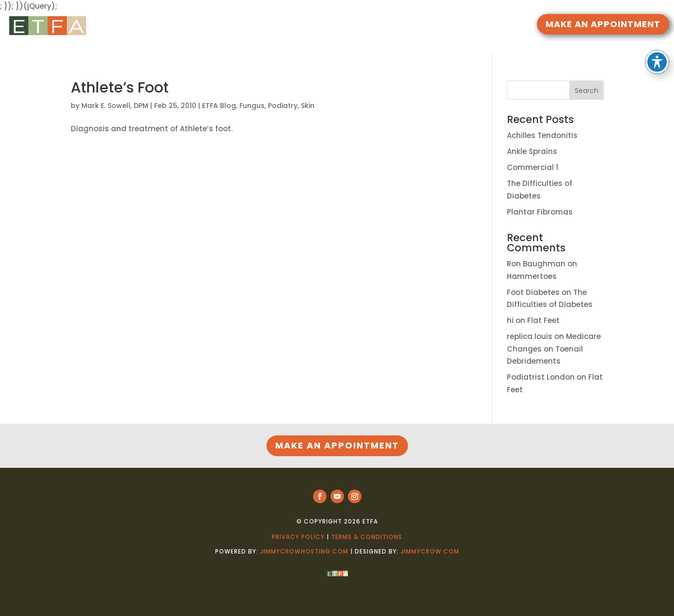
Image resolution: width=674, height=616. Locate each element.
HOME (253, 25)
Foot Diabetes (533, 292)
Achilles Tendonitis (542, 135)
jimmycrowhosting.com (304, 551)
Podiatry (283, 106)
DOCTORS (347, 25)
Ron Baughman (536, 264)
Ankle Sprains (532, 151)
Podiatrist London (541, 377)
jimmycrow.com (430, 551)
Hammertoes (532, 276)
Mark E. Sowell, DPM (115, 106)
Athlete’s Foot (120, 88)
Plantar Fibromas (540, 212)
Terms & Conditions (367, 537)
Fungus (252, 106)
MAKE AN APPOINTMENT (603, 24)
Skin (308, 106)
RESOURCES (292, 25)
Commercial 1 (533, 167)
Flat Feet (543, 320)
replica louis (530, 336)
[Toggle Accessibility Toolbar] (657, 42)
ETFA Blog (219, 106)
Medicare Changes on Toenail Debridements (554, 349)
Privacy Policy (298, 537)
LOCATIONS (402, 25)
